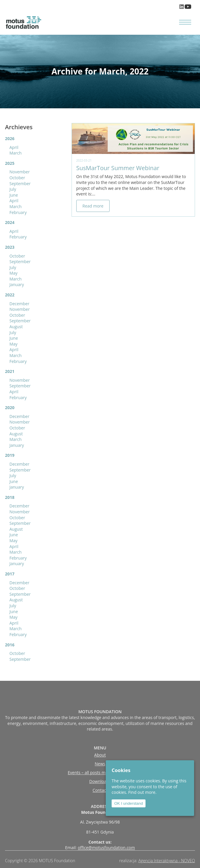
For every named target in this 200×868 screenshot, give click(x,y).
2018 (10, 497)
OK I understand (129, 803)
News (100, 783)
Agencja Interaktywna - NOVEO (167, 863)
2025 (10, 163)
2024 (10, 222)
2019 (10, 455)
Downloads (100, 801)
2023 (10, 247)
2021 (10, 371)
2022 (10, 295)
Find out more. (142, 792)
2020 (10, 408)
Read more (93, 206)
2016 (10, 645)
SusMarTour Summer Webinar (118, 168)
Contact (100, 810)
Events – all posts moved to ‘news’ (100, 792)
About (100, 775)
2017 (10, 574)
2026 (10, 138)
